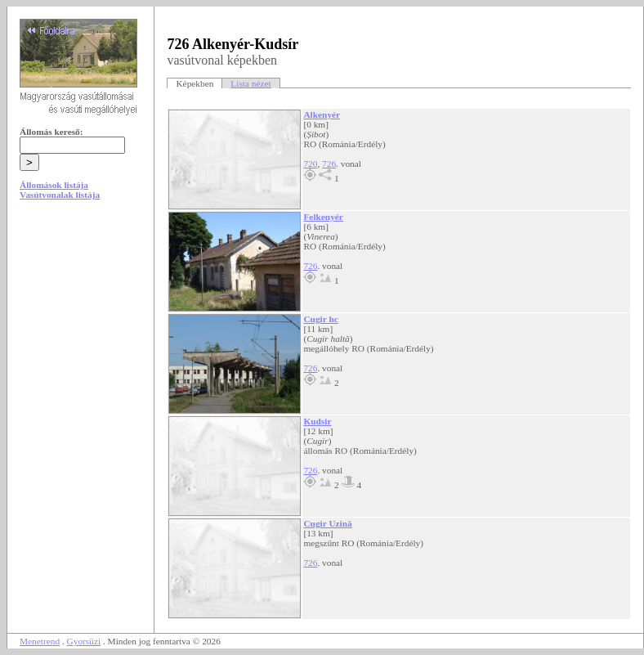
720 (310, 164)
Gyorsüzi (84, 641)
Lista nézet (250, 83)
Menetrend (40, 641)
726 (329, 164)
